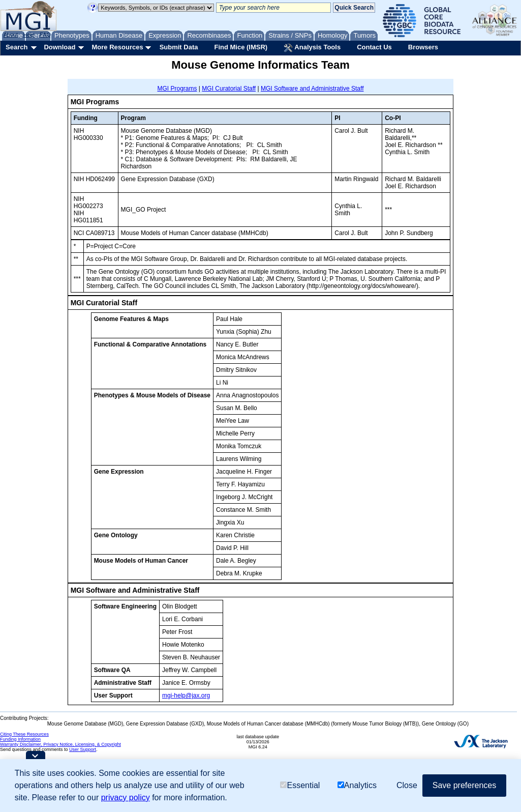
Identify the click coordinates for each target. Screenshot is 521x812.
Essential (300, 785)
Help (29, 35)
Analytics (357, 785)
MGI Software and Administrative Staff (312, 89)
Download (59, 47)
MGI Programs (177, 89)
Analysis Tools (312, 48)
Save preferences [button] (464, 785)
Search (17, 47)
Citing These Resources (24, 734)
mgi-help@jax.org (186, 695)
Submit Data (179, 47)
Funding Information (20, 739)
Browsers (423, 47)
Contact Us (374, 47)
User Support (83, 749)
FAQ (45, 35)
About (11, 35)
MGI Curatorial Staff (229, 89)
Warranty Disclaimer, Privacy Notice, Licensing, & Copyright (60, 744)
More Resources (117, 47)
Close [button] (407, 785)
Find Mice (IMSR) (241, 47)
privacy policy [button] (126, 797)
